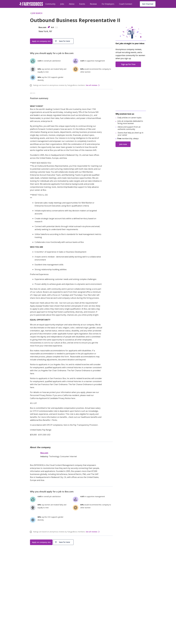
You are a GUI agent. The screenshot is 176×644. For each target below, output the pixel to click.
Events (82, 4)
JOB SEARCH (36, 13)
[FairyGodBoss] (32, 608)
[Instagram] (26, 613)
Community (50, 4)
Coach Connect (126, 4)
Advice (72, 4)
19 (56, 27)
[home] (31, 4)
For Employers (108, 4)
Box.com (44, 453)
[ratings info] (31, 85)
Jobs (62, 4)
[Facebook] (20, 613)
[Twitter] (32, 613)
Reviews (93, 4)
